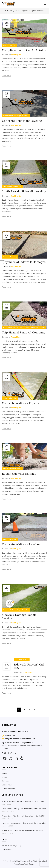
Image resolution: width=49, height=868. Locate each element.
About (5, 777)
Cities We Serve (8, 789)
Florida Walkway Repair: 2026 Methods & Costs (23, 801)
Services (5, 781)
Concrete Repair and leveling (22, 121)
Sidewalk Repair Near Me (12, 186)
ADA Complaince (9, 45)
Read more (7, 75)
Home (10, 11)
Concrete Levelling (10, 257)
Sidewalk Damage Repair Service (19, 616)
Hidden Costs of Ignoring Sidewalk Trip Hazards (23, 830)
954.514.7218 (9, 736)
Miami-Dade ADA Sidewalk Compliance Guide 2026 (24, 816)
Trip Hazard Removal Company (34, 328)
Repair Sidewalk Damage (19, 474)
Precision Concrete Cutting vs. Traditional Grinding (24, 823)
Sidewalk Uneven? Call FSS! (29, 666)
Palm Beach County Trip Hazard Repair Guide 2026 (24, 809)
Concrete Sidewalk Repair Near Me (16, 116)
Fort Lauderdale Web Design (14, 861)
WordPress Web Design (24, 864)
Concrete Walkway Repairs (21, 403)
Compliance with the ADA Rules (24, 50)
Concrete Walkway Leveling (21, 544)
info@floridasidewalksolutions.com (19, 739)
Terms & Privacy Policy (12, 846)
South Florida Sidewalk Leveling (24, 191)
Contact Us (7, 849)
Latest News (7, 785)
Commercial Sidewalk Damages (24, 262)
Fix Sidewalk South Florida (13, 328)
